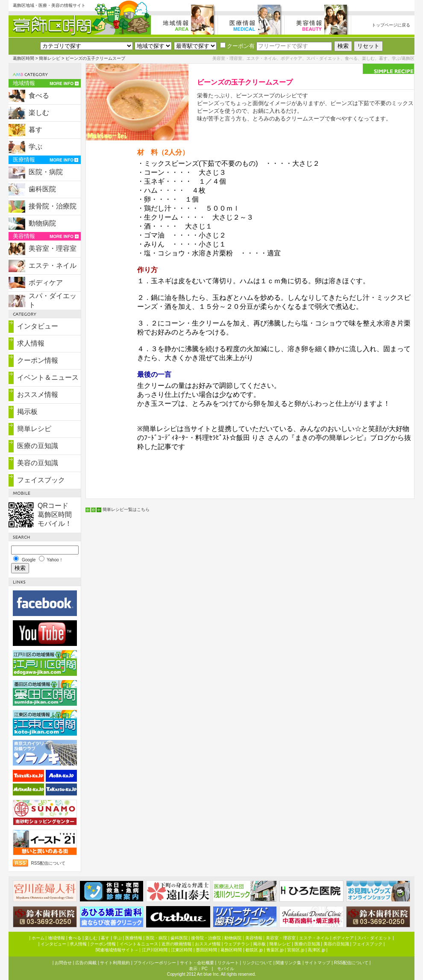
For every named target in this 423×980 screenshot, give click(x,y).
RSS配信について (48, 863)
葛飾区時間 (23, 58)
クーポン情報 (38, 360)
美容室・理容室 (53, 248)
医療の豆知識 (38, 446)
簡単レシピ (50, 58)
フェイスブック (41, 480)
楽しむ (39, 113)
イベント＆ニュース (48, 377)
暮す (35, 130)
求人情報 (31, 343)
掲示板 (27, 412)
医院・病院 (46, 172)
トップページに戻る (391, 25)
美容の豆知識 (38, 463)
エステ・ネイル (53, 266)
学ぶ (35, 147)
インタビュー (38, 326)
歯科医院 (42, 189)
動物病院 (42, 223)
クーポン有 (237, 46)
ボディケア (46, 283)
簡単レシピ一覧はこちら (126, 509)
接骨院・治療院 (53, 206)
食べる (39, 95)
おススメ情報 (38, 395)
